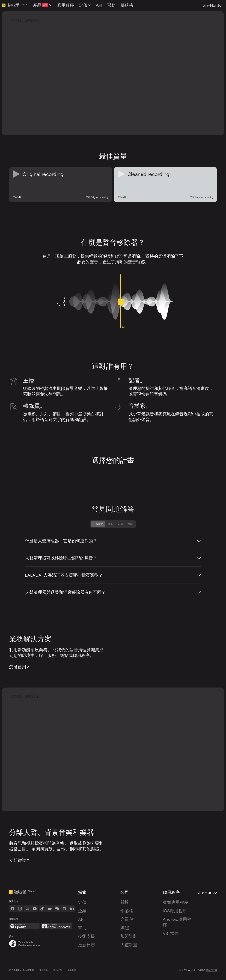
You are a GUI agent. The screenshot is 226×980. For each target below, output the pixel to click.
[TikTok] (42, 909)
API (81, 919)
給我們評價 (212, 970)
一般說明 (98, 524)
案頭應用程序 (176, 902)
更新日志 (87, 945)
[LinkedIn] (72, 909)
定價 (120, 524)
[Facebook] (13, 909)
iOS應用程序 (175, 911)
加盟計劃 (129, 936)
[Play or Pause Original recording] (16, 174)
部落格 (127, 911)
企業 (82, 911)
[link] (57, 909)
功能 (111, 524)
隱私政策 (58, 970)
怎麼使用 (20, 667)
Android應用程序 (177, 922)
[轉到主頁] (42, 892)
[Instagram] (20, 909)
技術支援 (87, 936)
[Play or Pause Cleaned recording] (121, 174)
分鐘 (130, 524)
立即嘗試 (20, 860)
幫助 (82, 928)
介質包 (127, 919)
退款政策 (72, 970)
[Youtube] (35, 909)
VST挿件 (171, 933)
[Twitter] (27, 909)
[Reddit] (50, 909)
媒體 (125, 928)
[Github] (64, 909)
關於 (125, 902)
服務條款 (44, 970)
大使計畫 (129, 945)
